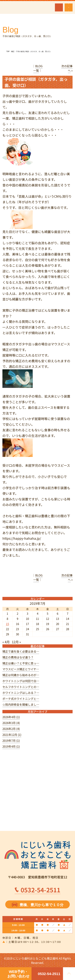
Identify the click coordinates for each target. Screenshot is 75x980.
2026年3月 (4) (11, 723)
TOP (8, 51)
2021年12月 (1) (12, 735)
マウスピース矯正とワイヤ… (21, 669)
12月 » (16, 642)
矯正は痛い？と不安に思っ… (21, 663)
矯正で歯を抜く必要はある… (21, 651)
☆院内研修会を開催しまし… (21, 704)
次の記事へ (67, 68)
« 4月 (6, 642)
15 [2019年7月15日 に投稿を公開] (7, 624)
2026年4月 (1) (11, 717)
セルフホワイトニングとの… (21, 687)
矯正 (13, 51)
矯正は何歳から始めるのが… (21, 675)
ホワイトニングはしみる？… (21, 693)
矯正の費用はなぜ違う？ (18, 657)
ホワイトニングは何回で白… (21, 681)
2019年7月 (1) (11, 741)
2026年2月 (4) (11, 729)
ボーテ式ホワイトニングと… (21, 699)
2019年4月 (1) (11, 746)
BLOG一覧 (38, 68)
